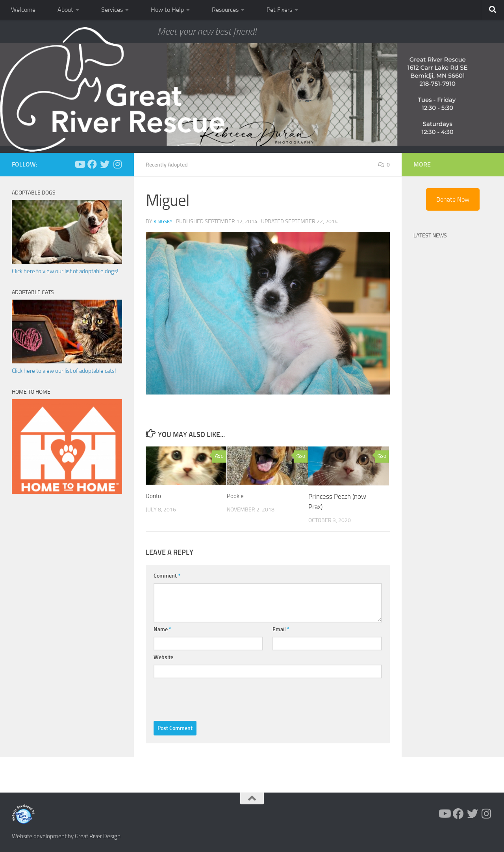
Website (163, 657)
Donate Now (453, 199)
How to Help (167, 10)
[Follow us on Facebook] (92, 164)
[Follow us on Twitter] (105, 164)
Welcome (23, 10)
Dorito (155, 495)
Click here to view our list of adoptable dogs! (65, 271)
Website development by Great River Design (66, 836)
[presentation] (213, 697)
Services (112, 10)
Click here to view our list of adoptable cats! (64, 371)
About (65, 10)
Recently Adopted (170, 164)
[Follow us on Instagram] (117, 164)
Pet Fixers (279, 10)
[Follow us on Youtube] (80, 164)
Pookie (236, 495)
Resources (225, 10)
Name (162, 629)
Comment (167, 575)
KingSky (164, 221)
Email (281, 629)
